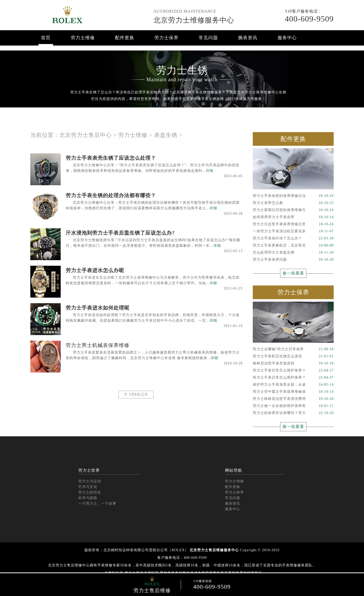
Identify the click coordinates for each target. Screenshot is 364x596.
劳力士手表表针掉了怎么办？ (293, 238)
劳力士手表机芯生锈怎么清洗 (293, 356)
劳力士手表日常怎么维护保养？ (293, 371)
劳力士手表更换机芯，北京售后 (293, 245)
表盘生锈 (166, 135)
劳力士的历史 (90, 492)
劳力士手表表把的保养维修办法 (293, 196)
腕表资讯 (248, 38)
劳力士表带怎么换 (293, 203)
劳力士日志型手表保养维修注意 (293, 224)
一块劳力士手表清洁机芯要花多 (293, 231)
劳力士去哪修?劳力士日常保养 (293, 349)
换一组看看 (293, 273)
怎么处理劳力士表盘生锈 (293, 253)
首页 (46, 38)
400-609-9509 (309, 19)
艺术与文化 (88, 487)
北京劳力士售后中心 (86, 135)
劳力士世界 (89, 470)
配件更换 (125, 38)
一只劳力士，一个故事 (97, 503)
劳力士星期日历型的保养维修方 (293, 210)
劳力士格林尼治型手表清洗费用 (293, 399)
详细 (210, 171)
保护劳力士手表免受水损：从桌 (293, 385)
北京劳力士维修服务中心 (194, 20)
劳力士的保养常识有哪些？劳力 (293, 413)
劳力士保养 (166, 38)
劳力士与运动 (90, 481)
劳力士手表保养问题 (293, 260)
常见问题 (208, 38)
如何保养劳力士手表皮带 (293, 217)
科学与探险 (88, 498)
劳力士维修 (83, 38)
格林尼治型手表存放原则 (293, 363)
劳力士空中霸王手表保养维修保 (293, 392)
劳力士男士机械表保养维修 (98, 345)
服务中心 (287, 38)
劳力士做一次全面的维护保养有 (293, 406)
